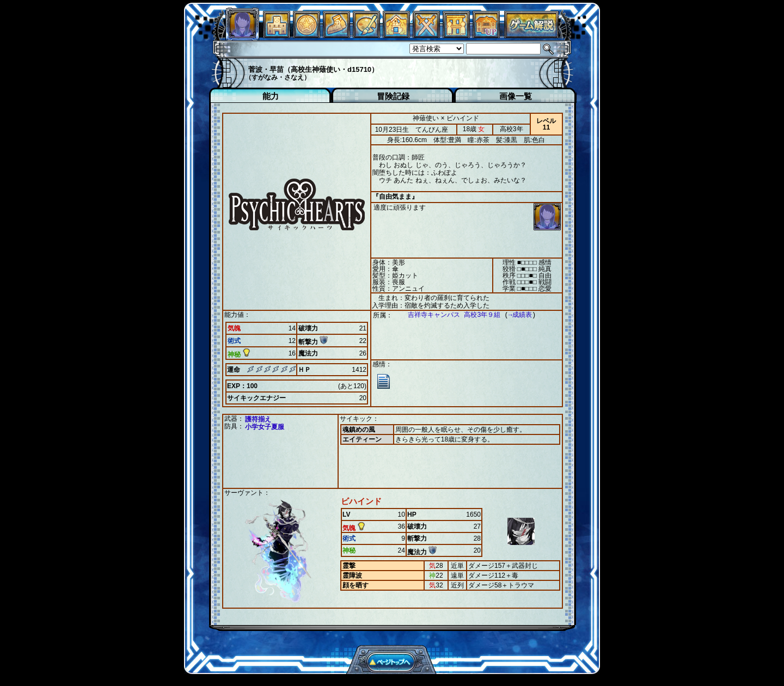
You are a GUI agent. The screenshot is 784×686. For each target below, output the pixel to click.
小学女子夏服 (265, 427)
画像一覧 (516, 96)
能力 (271, 96)
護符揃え (258, 419)
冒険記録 (393, 96)
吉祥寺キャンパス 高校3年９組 (449, 315)
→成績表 (515, 315)
